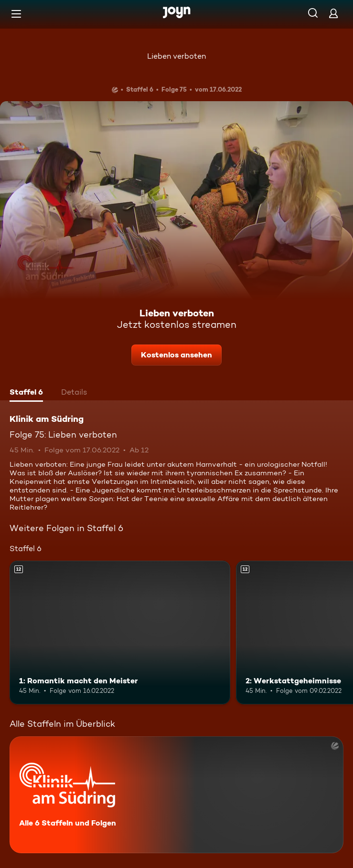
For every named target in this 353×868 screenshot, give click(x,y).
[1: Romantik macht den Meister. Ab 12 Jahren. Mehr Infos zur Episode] (120, 632)
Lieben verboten (176, 56)
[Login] (333, 13)
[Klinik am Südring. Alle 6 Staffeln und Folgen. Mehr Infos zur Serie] (176, 795)
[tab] (26, 393)
